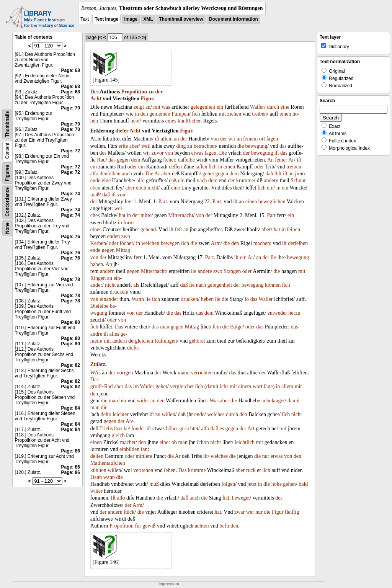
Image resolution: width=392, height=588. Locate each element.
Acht (96, 99)
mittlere (144, 456)
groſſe (97, 386)
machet (128, 442)
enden (114, 236)
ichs (224, 386)
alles (114, 334)
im (136, 386)
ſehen (170, 470)
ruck (251, 470)
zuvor (158, 153)
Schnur (298, 180)
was (166, 107)
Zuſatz (98, 364)
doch (141, 188)
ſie (273, 257)
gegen (123, 160)
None (7, 228)
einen (285, 114)
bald (303, 484)
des (103, 153)
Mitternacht (180, 215)
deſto (106, 414)
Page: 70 (70, 108)
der (159, 92)
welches (216, 414)
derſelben (298, 243)
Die (223, 153)
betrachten (205, 146)
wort (258, 386)
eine (285, 107)
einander (109, 299)
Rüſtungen (166, 341)
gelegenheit (203, 107)
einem (245, 386)
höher (172, 429)
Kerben (98, 243)
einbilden (129, 449)
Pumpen (180, 114)
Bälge (236, 327)
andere (205, 271)
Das (119, 327)
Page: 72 (70, 151)
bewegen (170, 243)
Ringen (98, 278)
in (137, 114)
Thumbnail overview (181, 19)
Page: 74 (70, 194)
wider (143, 401)
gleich (118, 435)
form (128, 223)
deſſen (175, 167)
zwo (126, 236)
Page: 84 (70, 408)
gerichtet (189, 429)
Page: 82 (70, 365)
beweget (241, 498)
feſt (179, 229)
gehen (289, 484)
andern (271, 180)
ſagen (272, 139)
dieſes (133, 348)
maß (95, 195)
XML (148, 19)
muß (154, 484)
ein (220, 107)
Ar (291, 160)
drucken (118, 292)
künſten (98, 470)
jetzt (252, 484)
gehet (208, 174)
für (138, 526)
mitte (146, 215)
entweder (277, 313)
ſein (217, 327)
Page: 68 (70, 70)
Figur (147, 99)
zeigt (139, 107)
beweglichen (272, 202)
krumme (245, 180)
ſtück (129, 512)
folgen (228, 484)
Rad (101, 160)
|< (100, 38)
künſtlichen (190, 121)
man (165, 327)
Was (214, 401)
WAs (96, 373)
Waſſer (257, 107)
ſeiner (281, 160)
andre (96, 334)
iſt (157, 139)
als (136, 285)
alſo (94, 174)
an (148, 107)
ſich (196, 114)
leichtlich (245, 442)
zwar (239, 512)
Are (130, 421)
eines (171, 121)
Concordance (7, 202)
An (270, 160)
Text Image (106, 19)
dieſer (122, 131)
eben (95, 188)
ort (262, 139)
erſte (123, 146)
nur (266, 456)
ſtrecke (121, 429)
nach (202, 180)
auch (127, 174)
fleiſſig (292, 512)
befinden (229, 526)
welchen (151, 243)
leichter (121, 414)
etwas (198, 153)
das (283, 146)
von (215, 139)
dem (136, 160)
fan (144, 449)
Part (163, 202)
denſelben (110, 174)
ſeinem (250, 139)
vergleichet (182, 386)
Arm (216, 243)
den (144, 114)
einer (165, 442)
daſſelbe (186, 160)
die (241, 146)
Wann (138, 299)
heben (207, 299)
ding (181, 146)
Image (131, 19)
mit (157, 107)
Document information (234, 19)
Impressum (169, 584)
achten (202, 526)
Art (251, 429)
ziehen (234, 114)
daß (173, 180)
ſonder (139, 429)
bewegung (256, 146)
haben (97, 264)
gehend (148, 229)
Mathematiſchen (108, 463)
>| (144, 38)
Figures (7, 173)
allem (287, 386)
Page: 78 (70, 279)
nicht (153, 188)
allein (167, 139)
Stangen (232, 271)
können (273, 285)
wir (232, 139)
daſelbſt (273, 174)
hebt (135, 121)
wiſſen (168, 414)
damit (212, 386)
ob (174, 442)
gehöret (197, 341)
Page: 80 (70, 322)
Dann (96, 477)
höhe (277, 484)
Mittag (123, 250)
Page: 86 (70, 451)
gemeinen (160, 114)
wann (109, 477)
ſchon (203, 442)
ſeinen (294, 229)
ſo (247, 299)
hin (123, 401)
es (222, 429)
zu (151, 92)
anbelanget (273, 401)
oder (132, 167)
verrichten (202, 373)
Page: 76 (70, 237)
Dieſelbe (99, 306)
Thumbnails (7, 124)
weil (146, 146)
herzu (294, 313)
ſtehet (169, 160)
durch (273, 107)
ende (95, 180)
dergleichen (141, 341)
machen (262, 243)
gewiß (149, 526)
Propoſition (134, 92)
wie (129, 114)
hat (122, 215)
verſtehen (143, 470)
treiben (259, 114)
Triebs (106, 429)
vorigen (125, 373)
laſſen (201, 167)
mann (184, 373)
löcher (127, 243)
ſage (268, 386)
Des (95, 92)
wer (250, 512)
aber (134, 146)
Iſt (113, 498)
